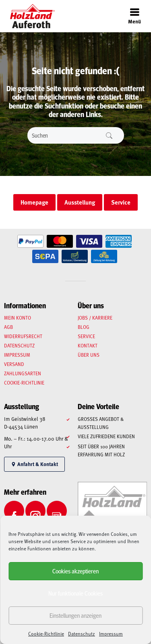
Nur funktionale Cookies (75, 593)
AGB (8, 327)
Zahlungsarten (23, 373)
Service (86, 336)
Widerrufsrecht (23, 336)
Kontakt (88, 345)
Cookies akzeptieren (75, 571)
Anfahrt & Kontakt (34, 464)
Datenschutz (82, 634)
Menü (134, 16)
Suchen (109, 135)
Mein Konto (18, 318)
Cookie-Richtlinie (46, 634)
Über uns (89, 355)
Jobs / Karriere (95, 318)
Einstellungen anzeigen (75, 615)
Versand (14, 364)
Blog (84, 327)
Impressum (111, 634)
